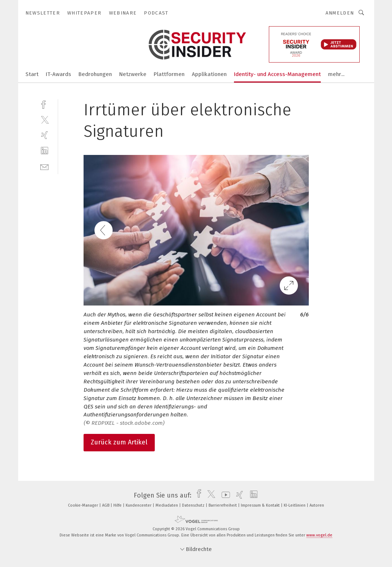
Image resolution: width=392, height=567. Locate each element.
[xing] (45, 135)
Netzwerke (133, 74)
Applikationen (209, 74)
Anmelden (340, 13)
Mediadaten (167, 505)
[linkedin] (45, 151)
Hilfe (118, 505)
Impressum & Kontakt (261, 505)
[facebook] (45, 104)
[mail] (45, 166)
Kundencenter (139, 505)
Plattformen (169, 74)
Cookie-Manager (84, 505)
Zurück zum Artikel (119, 442)
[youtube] (224, 495)
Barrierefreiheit (223, 505)
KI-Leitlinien (295, 505)
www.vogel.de (319, 535)
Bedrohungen (95, 74)
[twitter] (45, 119)
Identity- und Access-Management (277, 74)
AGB (106, 505)
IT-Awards (58, 74)
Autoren (317, 505)
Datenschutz (194, 505)
